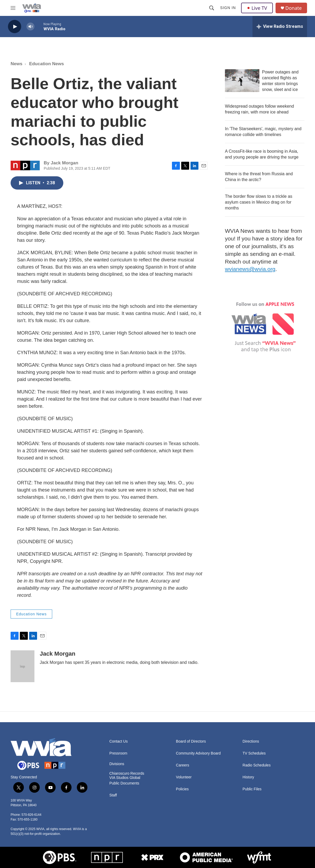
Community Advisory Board (198, 753)
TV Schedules (254, 753)
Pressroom (118, 753)
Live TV (257, 8)
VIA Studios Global (125, 778)
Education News (46, 64)
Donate (294, 8)
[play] (15, 27)
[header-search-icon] (212, 8)
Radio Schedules (257, 765)
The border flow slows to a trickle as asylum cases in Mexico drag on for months (259, 202)
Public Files (252, 789)
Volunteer (184, 777)
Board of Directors (191, 741)
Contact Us (119, 741)
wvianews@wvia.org (250, 269)
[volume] (30, 27)
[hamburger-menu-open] (13, 8)
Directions (251, 741)
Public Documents (124, 783)
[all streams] (280, 27)
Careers (183, 765)
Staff (113, 795)
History (249, 777)
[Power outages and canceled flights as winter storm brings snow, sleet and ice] (242, 81)
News (16, 64)
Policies (182, 789)
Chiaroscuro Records (127, 773)
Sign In (228, 8)
